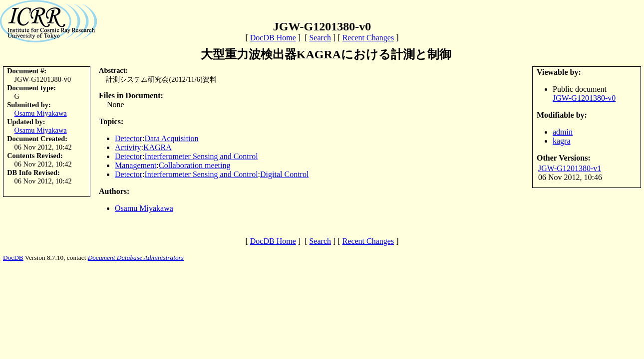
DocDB (13, 258)
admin (563, 132)
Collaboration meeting (195, 165)
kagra (562, 141)
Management (136, 165)
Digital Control (284, 174)
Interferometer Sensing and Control (201, 156)
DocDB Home (273, 38)
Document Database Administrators (136, 258)
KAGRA (158, 147)
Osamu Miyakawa (41, 113)
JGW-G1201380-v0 (584, 98)
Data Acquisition (172, 138)
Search (320, 38)
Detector (129, 138)
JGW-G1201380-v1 (570, 168)
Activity (128, 147)
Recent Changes (368, 38)
